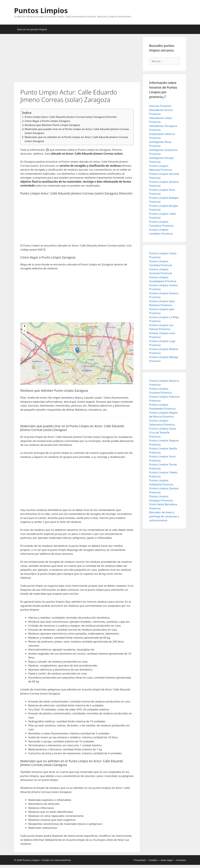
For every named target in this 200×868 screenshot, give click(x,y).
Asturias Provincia (160, 106)
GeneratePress (63, 860)
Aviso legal (167, 860)
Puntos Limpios (41, 10)
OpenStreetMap (116, 383)
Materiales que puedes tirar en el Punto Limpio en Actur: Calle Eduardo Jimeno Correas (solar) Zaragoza (77, 131)
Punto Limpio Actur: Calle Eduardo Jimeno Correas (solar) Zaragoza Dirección (71, 117)
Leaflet (102, 383)
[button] (77, 350)
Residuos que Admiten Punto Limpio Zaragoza (52, 125)
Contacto (181, 860)
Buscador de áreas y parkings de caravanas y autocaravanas (164, 516)
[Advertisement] (77, 59)
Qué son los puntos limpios (32, 29)
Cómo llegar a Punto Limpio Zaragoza (47, 121)
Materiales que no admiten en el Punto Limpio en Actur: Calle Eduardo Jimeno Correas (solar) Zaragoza (76, 139)
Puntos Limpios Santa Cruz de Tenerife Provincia (163, 433)
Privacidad (139, 860)
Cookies (153, 860)
